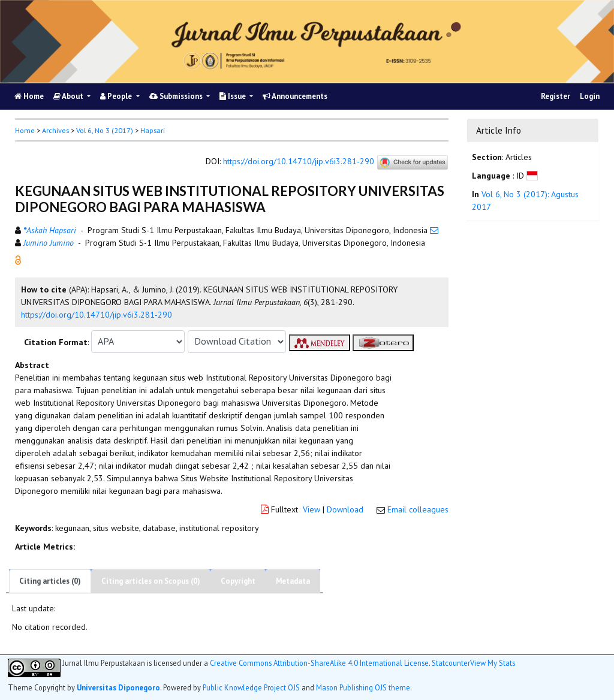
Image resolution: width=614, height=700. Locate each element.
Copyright (238, 581)
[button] (18, 259)
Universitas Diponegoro (118, 687)
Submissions (177, 96)
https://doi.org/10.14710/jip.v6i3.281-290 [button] (97, 315)
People (117, 96)
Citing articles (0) (50, 581)
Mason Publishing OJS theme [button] (363, 687)
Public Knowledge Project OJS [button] (251, 687)
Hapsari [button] (153, 130)
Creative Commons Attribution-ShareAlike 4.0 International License (319, 663)
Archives (55, 130)
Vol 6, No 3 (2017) (105, 130)
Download (345, 509)
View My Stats (493, 663)
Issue (234, 96)
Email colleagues (418, 509)
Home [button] (25, 130)
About (69, 96)
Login (590, 96)
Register (556, 96)
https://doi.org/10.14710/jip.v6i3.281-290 (299, 161)
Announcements (295, 96)
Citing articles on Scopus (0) (151, 581)
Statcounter (451, 663)
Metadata (293, 581)
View (311, 509)
